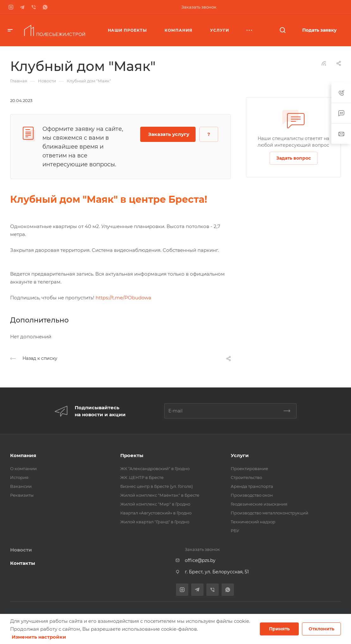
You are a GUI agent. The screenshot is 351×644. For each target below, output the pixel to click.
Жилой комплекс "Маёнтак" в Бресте (160, 495)
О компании (23, 469)
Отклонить (321, 629)
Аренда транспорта (252, 486)
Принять (279, 629)
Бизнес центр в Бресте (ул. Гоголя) (157, 486)
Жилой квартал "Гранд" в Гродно (155, 522)
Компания (23, 455)
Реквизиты (22, 495)
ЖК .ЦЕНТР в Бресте (142, 477)
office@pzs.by (200, 560)
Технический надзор (253, 522)
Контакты (23, 563)
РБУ (235, 531)
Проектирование (249, 469)
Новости (21, 550)
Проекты (132, 455)
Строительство (246, 477)
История (19, 477)
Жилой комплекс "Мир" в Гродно (155, 504)
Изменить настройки (39, 637)
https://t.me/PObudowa (123, 298)
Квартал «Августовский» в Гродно (156, 513)
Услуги (240, 455)
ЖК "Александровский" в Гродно (155, 469)
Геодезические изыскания (259, 504)
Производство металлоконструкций (270, 513)
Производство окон (252, 495)
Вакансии (21, 486)
